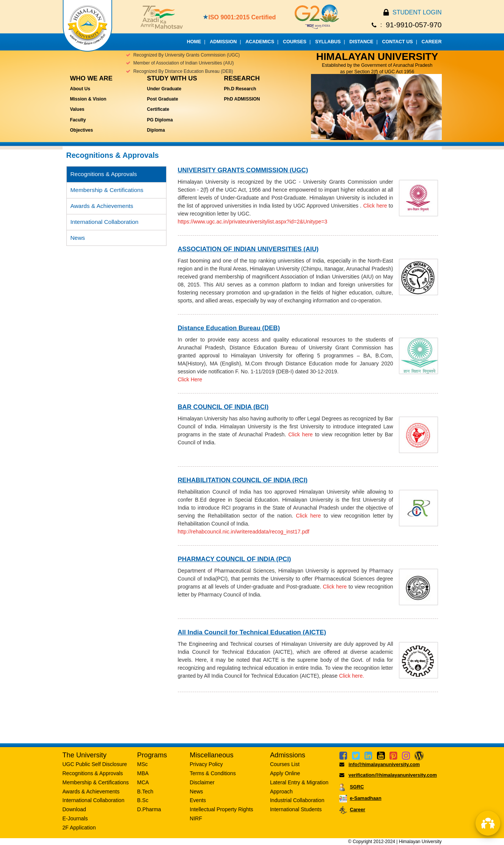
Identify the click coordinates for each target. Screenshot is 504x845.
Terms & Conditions (213, 773)
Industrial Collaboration (297, 800)
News (78, 238)
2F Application (79, 828)
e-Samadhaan (366, 798)
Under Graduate (164, 89)
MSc (143, 764)
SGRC (357, 787)
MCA (143, 782)
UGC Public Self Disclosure (95, 764)
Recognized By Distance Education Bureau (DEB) (183, 71)
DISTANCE (361, 42)
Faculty (78, 120)
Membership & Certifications (107, 190)
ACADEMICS (260, 42)
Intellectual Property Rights (221, 809)
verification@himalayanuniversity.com (393, 775)
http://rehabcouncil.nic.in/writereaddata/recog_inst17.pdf (244, 532)
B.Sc (143, 800)
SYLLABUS (328, 42)
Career (358, 810)
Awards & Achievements (102, 206)
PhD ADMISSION (242, 99)
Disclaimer (202, 782)
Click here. (352, 676)
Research (242, 78)
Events (198, 800)
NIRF (196, 818)
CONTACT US (397, 42)
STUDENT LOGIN (417, 12)
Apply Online (285, 773)
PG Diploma (160, 120)
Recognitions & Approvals (104, 174)
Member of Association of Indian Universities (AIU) (184, 63)
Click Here (190, 379)
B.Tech (145, 791)
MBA (143, 773)
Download (74, 809)
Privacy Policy (206, 764)
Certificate (158, 109)
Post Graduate (163, 99)
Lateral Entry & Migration (299, 782)
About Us (80, 89)
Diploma (156, 130)
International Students (296, 809)
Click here (375, 206)
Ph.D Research (240, 89)
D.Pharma (149, 809)
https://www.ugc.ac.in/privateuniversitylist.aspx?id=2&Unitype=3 (253, 222)
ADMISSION (223, 42)
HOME (194, 42)
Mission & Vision (88, 99)
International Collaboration (105, 222)
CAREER (432, 42)
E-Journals (75, 818)
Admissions (288, 755)
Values (77, 109)
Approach (281, 791)
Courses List (285, 764)
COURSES (295, 42)
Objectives (82, 130)
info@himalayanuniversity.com (384, 764)
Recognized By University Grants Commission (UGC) (187, 55)
